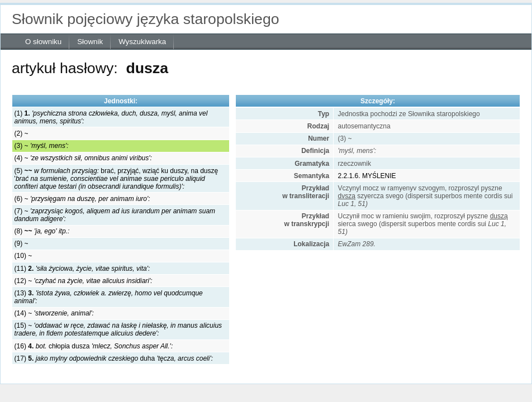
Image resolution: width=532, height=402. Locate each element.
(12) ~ (84, 281)
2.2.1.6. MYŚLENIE (367, 176)
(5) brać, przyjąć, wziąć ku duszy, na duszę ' (117, 179)
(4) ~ (83, 158)
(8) (42, 231)
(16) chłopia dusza (94, 346)
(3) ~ (42, 146)
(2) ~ (22, 133)
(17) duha (114, 358)
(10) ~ (23, 256)
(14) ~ (54, 313)
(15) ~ (118, 329)
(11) (82, 269)
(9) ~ (22, 243)
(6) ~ (82, 199)
